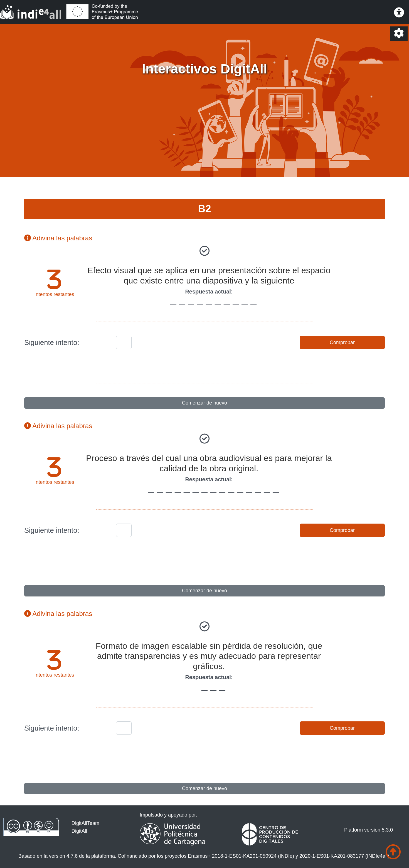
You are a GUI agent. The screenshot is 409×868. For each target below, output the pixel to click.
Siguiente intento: (52, 342)
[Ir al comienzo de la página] (393, 852)
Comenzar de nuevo (204, 403)
